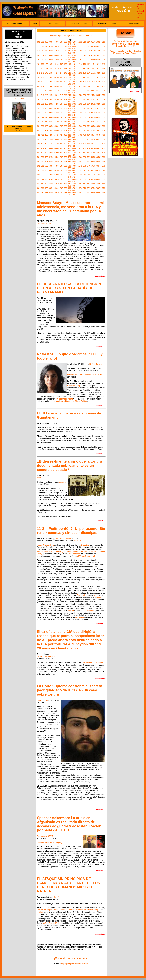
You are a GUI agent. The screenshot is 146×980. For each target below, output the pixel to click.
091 (77, 60)
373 (85, 122)
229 (69, 91)
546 (58, 162)
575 (92, 166)
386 (58, 126)
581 (39, 170)
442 (43, 139)
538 (104, 157)
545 (54, 162)
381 (39, 126)
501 (39, 153)
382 (43, 126)
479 (69, 146)
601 (39, 175)
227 (62, 91)
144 (50, 73)
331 (77, 113)
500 (73, 150)
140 (73, 71)
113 (85, 64)
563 (46, 166)
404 (50, 130)
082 (43, 60)
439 (69, 137)
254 (88, 95)
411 (77, 130)
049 (69, 51)
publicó (40, 912)
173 (85, 77)
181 (39, 82)
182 (43, 82)
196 (96, 82)
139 (69, 71)
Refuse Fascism (96, 364)
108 (65, 64)
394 (88, 126)
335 (92, 113)
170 (73, 77)
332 (81, 113)
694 (88, 193)
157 (100, 73)
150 (73, 73)
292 (81, 104)
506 (58, 153)
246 (58, 95)
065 (54, 55)
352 (81, 117)
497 (100, 148)
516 (96, 153)
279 (69, 102)
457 (100, 139)
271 (77, 99)
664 (50, 188)
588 (65, 170)
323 (46, 113)
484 (50, 148)
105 (54, 64)
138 (104, 68)
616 (96, 175)
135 (92, 68)
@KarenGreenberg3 (86, 556)
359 (69, 119)
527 (62, 157)
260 (73, 97)
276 (96, 99)
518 (104, 153)
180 (73, 80)
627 (62, 179)
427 (62, 135)
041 (39, 51)
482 (43, 148)
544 (50, 162)
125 (54, 68)
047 (62, 51)
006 (58, 42)
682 (43, 193)
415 (92, 130)
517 (100, 153)
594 (88, 170)
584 (50, 170)
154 (88, 73)
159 (69, 75)
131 (77, 68)
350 (73, 117)
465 (54, 144)
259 (69, 97)
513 (85, 153)
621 (39, 179)
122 (43, 68)
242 (43, 95)
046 (58, 51)
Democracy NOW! (45, 836)
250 (73, 95)
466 (58, 144)
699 (69, 195)
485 (54, 148)
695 (92, 193)
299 (69, 106)
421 (39, 135)
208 (65, 86)
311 (77, 108)
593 (85, 170)
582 (43, 170)
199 (69, 84)
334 (88, 113)
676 (96, 188)
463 (46, 144)
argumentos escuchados (92, 663)
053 (85, 51)
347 (62, 117)
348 (65, 117)
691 (77, 193)
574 (88, 166)
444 (50, 139)
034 (88, 46)
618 (104, 175)
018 (104, 42)
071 (77, 55)
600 (73, 173)
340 (73, 115)
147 (62, 73)
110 (73, 64)
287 (62, 104)
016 (96, 42)
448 (65, 139)
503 (46, 153)
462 (43, 144)
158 (104, 73)
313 (85, 108)
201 (39, 86)
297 (100, 104)
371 (77, 122)
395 (92, 126)
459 (69, 142)
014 (88, 42)
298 (104, 104)
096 (96, 60)
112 (81, 64)
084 (50, 60)
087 (62, 60)
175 (92, 77)
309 (69, 108)
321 (39, 113)
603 (46, 175)
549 (69, 162)
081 (39, 60)
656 (96, 184)
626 (58, 179)
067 (62, 55)
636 (96, 179)
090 (73, 60)
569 (69, 166)
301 (39, 108)
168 (65, 77)
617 (100, 175)
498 (104, 148)
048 (65, 51)
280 (73, 102)
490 (73, 148)
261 (39, 99)
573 (85, 166)
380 (73, 124)
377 (100, 122)
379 (69, 124)
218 (104, 86)
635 (92, 179)
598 (104, 170)
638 (104, 179)
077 (100, 55)
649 (69, 184)
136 (96, 68)
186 (58, 82)
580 (73, 168)
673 (85, 188)
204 (50, 86)
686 (58, 193)
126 (58, 68)
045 (54, 51)
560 (73, 164)
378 (104, 122)
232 (81, 91)
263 (46, 99)
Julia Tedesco (74, 554)
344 (50, 117)
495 (92, 148)
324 (50, 113)
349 (69, 117)
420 (73, 133)
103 (46, 64)
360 (73, 119)
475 (92, 144)
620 (73, 177)
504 (50, 153)
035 (92, 46)
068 (65, 55)
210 (73, 86)
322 (43, 113)
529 (69, 157)
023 (46, 46)
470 (73, 144)
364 (50, 122)
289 (69, 104)
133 (85, 68)
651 (77, 184)
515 (92, 153)
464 (50, 144)
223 (46, 91)
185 (54, 82)
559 (69, 164)
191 (77, 82)
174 (88, 77)
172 (81, 77)
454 (88, 139)
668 (65, 188)
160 (73, 75)
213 (85, 86)
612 (81, 175)
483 (46, 148)
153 (85, 73)
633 (85, 179)
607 (62, 175)
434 (88, 135)
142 (43, 73)
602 (43, 175)
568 (65, 166)
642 (43, 184)
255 (92, 95)
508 (65, 153)
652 (81, 184)
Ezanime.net (42, 700)
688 (65, 193)
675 (92, 188)
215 (92, 86)
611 (77, 175)
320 (73, 111)
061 (39, 55)
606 (58, 175)
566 (58, 166)
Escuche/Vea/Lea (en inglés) (49, 842)
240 (73, 93)
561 (39, 166)
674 (88, 188)
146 (58, 73)
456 (96, 139)
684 (50, 193)
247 (62, 95)
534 (88, 157)
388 (65, 126)
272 (81, 99)
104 (50, 64)
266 (58, 99)
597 (100, 170)
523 (46, 157)
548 (65, 162)
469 (69, 144)
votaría (71, 611)
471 (77, 144)
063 (46, 55)
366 (58, 122)
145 (54, 73)
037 (100, 46)
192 (81, 82)
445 (54, 139)
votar (96, 595)
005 (54, 42)
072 (81, 55)
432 (81, 135)
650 (73, 184)
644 (50, 184)
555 (92, 162)
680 (73, 190)
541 (39, 162)
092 (81, 60)
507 (62, 153)
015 (92, 42)
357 (100, 117)
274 (88, 99)
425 (54, 135)
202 (43, 86)
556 (96, 162)
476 (96, 144)
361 (39, 122)
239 (69, 93)
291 (77, 104)
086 (58, 60)
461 (39, 144)
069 (69, 55)
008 (65, 42)
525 (54, 157)
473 (85, 144)
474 (88, 144)
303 (46, 108)
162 (43, 77)
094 (88, 60)
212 (81, 86)
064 (50, 55)
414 (88, 130)
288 (65, 104)
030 (73, 46)
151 (77, 73)
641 (39, 184)
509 (69, 153)
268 (65, 99)
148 (65, 73)
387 (62, 126)
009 (69, 42)
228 (65, 91)
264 (50, 99)
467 (62, 144)
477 (100, 144)
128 (65, 68)
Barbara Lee (82, 595)
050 (73, 51)
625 (54, 179)
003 (46, 42)
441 (39, 139)
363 (46, 122)
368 (65, 122)
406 (58, 130)
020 (73, 44)
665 (54, 188)
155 (92, 73)
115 (92, 64)
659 (69, 186)
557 (100, 162)
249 (69, 95)
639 (69, 181)
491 (77, 148)
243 (46, 95)
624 (50, 179)
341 (39, 117)
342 (43, 117)
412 (81, 130)
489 (69, 148)
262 (43, 99)
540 (73, 159)
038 (104, 46)
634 (88, 179)
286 (58, 104)
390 (73, 126)
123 (46, 68)
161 (39, 77)
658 (104, 184)
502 (43, 153)
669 (69, 188)
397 (100, 126)
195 (92, 82)
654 (88, 184)
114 (88, 64)
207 (62, 86)
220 (73, 88)
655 (92, 184)
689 (69, 193)
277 (100, 99)
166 (58, 77)
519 (69, 155)
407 (62, 130)
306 (58, 108)
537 (100, 157)
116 (96, 64)
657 (100, 184)
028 (65, 46)
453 (85, 139)
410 (73, 130)
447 (62, 139)
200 (73, 84)
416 (96, 130)
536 (96, 157)
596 (96, 170)
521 (39, 157)
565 (54, 166)
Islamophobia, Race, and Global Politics (70, 401)
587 (62, 170)
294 (88, 104)
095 (92, 60)
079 (69, 57)
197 (100, 82)
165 (54, 77)
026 (58, 46)
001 (39, 42)
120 (73, 66)
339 (69, 115)
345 (54, 117)
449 (69, 139)
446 (58, 139)
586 (58, 170)
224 (50, 91)
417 (100, 130)
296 (96, 104)
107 (62, 64)
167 (62, 77)
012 (81, 42)
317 (100, 108)
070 (73, 55)
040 (73, 49)
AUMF (100, 597)
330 (73, 113)
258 (104, 95)
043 (46, 51)
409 (69, 130)
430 (73, 135)
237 (100, 91)
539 (69, 159)
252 (81, 95)
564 (50, 166)
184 (50, 82)
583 (46, 170)
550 (73, 162)
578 (104, 166)
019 (69, 44)
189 (69, 82)
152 (81, 73)
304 (50, 108)
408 (65, 130)
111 (77, 64)
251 (77, 95)
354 (88, 117)
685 (54, 193)
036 (96, 46)
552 (81, 162)
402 (43, 130)
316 (96, 108)
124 (50, 68)
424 (50, 135)
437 (100, 135)
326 (58, 113)
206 (58, 86)
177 (100, 77)
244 (50, 95)
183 (46, 82)
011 (77, 42)
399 (69, 128)
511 (77, 153)
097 (100, 60)
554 (88, 162)
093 (85, 60)
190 (73, 82)
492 (81, 148)
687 (62, 193)
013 (85, 42)
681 (39, 193)
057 (100, 51)
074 (88, 55)
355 (92, 117)
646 (58, 184)
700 (73, 195)
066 (58, 55)
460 (73, 142)
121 (39, 68)
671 (77, 188)
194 (88, 82)
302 (43, 108)
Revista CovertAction (46, 656)
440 (73, 137)
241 (39, 95)
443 (46, 139)
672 (81, 188)
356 (96, 117)
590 (73, 170)
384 (50, 126)
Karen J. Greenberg (46, 545)
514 (88, 153)
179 (69, 80)
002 (43, 42)
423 (46, 135)
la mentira (80, 617)
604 (50, 175)
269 (69, 99)
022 (43, 46)
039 (69, 49)
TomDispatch (83, 545)
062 (43, 55)
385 (54, 126)
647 (62, 184)
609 (69, 175)
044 (50, 51)
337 (100, 113)
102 (43, 64)
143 (46, 73)
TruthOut (41, 478)
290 (73, 104)
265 (54, 99)
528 (65, 157)
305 (54, 108)
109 (69, 64)
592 (81, 170)
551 (77, 162)
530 (73, 157)
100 (73, 62)
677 (100, 188)
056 (96, 51)
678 (104, 188)
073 (85, 55)
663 (46, 188)
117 (100, 64)
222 (43, 91)
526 (58, 157)
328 (65, 113)
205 (54, 86)
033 (85, 46)
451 (77, 139)
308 (65, 108)
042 (43, 51)
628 (65, 179)
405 (54, 130)
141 (39, 73)
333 (85, 113)
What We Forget (74, 386)
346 (58, 117)
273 (85, 99)
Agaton (63, 482)
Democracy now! (44, 223)
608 (65, 175)
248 (65, 95)
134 (88, 68)
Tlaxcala (78, 541)
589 (69, 170)
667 (62, 188)
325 (54, 113)
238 (104, 91)
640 (73, 181)
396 (96, 126)
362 (43, 122)
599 (69, 173)
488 (65, 148)
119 (69, 66)
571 (77, 166)
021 (39, 46)
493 (85, 148)
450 (73, 139)
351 (77, 117)
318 (104, 108)
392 (81, 126)
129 (69, 68)
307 (62, 108)
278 (104, 99)
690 (73, 193)
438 (104, 135)
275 (92, 99)
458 (104, 139)
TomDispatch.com (63, 539)
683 (46, 193)
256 (96, 95)
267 (62, 99)
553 (85, 162)
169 (69, 77)
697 (100, 193)
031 (77, 46)
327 (62, 113)
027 (62, 46)
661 (39, 188)
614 (88, 175)
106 (58, 64)
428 (65, 135)
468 (65, 144)
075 (92, 55)
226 (58, 91)
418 (104, 130)
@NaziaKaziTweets (64, 399)
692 (81, 193)
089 (69, 60)
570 (73, 166)
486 (58, 148)
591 (77, 170)
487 (62, 148)
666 (58, 188)
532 (81, 157)
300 (73, 106)
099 (69, 62)
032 (81, 46)
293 (85, 104)
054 (88, 51)
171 (77, 77)
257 (100, 95)
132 (81, 68)
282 (43, 104)
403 (46, 130)
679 (69, 190)
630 (73, 179)
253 (85, 95)
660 (73, 186)
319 (69, 111)
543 (46, 162)
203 (46, 86)
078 (104, 55)
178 (104, 77)
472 (81, 144)
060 (73, 53)
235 (92, 91)
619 (69, 177)
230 (73, 91)
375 (92, 122)
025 (54, 46)
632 (81, 179)
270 (73, 99)
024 (50, 46)
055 (92, 51)
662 (43, 188)
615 (92, 175)
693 (85, 193)
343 (46, 117)
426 (58, 135)
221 (39, 91)
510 (73, 153)
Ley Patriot (90, 611)
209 (69, 86)
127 (62, 68)
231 (77, 91)
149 (69, 73)
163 (46, 77)
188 (65, 82)
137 (100, 68)
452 (81, 139)
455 (92, 139)
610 (73, 175)
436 (96, 135)
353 (85, 117)
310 (73, 108)
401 (39, 130)
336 (96, 113)
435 (92, 135)
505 (54, 153)
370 (73, 122)
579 (69, 168)
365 (54, 122)
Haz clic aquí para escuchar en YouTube (85, 375)
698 (104, 193)
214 (88, 86)
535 (92, 157)
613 (85, 175)
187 (62, 82)
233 (85, 91)
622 (43, 179)
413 (85, 130)
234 (88, 91)
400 (73, 128)
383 (46, 126)
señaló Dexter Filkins (52, 923)
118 (104, 64)
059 (69, 53)
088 (65, 60)
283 (46, 104)
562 (43, 166)
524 (50, 157)
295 (92, 104)
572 (81, 166)
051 (77, 51)
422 (43, 135)
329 (69, 113)
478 (104, 144)
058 (104, 51)
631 (77, 179)
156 (96, 73)
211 (77, 86)
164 (50, 77)
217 (100, 86)
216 (96, 86)
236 (96, 91)
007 (62, 42)
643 (46, 184)
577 (100, 166)
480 (73, 146)
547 (62, 162)
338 (104, 113)
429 (69, 135)
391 (77, 126)
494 (88, 148)
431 (77, 135)
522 (43, 157)
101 (39, 64)
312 (81, 108)
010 (73, 42)
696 (96, 193)
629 (69, 179)
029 (69, 46)
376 (96, 122)
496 (96, 148)
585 (54, 170)
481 (39, 148)
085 (54, 60)
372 (81, 122)
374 (88, 122)
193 (85, 82)
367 (62, 122)
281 (39, 104)
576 (96, 166)
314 (88, 108)
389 (69, 126)
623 (46, 179)
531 (77, 157)
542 (43, 162)
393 (85, 126)
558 (104, 162)
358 (104, 117)
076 (96, 55)
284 (50, 104)
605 (54, 175)
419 (69, 133)
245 (54, 95)
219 (69, 88)
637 (100, 179)
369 (69, 122)
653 (85, 184)
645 (54, 184)
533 (85, 157)
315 (92, 108)
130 (73, 68)
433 (85, 135)
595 (92, 170)
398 (104, 126)
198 (104, 82)
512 (81, 153)
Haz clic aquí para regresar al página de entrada (71, 36)
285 (54, 104)
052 (81, 51)
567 (62, 166)
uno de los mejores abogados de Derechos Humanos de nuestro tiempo (68, 910)
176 (96, 77)
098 (104, 60)
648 (65, 184)
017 (100, 42)
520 (73, 155)
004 (50, 42)
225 (54, 91)
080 (73, 57)
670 (73, 188)
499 (69, 150)
